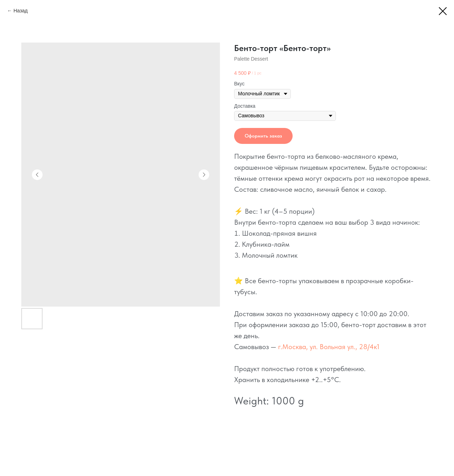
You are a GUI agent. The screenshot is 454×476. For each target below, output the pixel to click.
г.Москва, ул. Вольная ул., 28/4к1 (329, 347)
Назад (21, 11)
